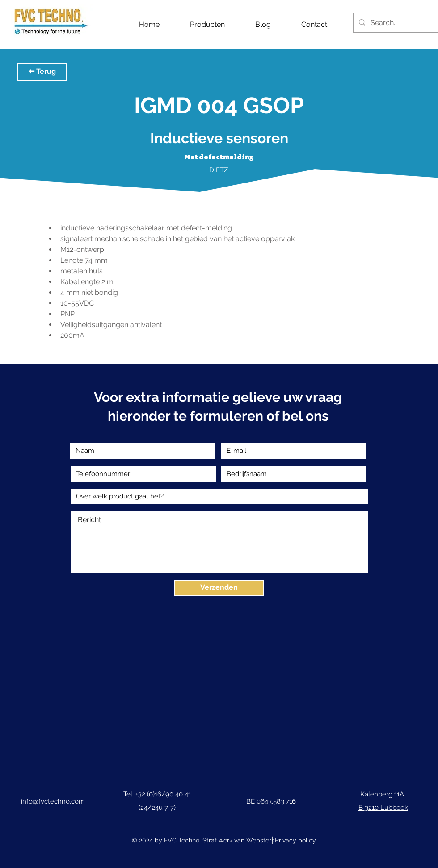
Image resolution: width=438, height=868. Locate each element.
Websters (260, 840)
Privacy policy (295, 840)
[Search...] (395, 23)
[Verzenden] (219, 588)
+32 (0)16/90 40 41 (163, 794)
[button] (42, 72)
